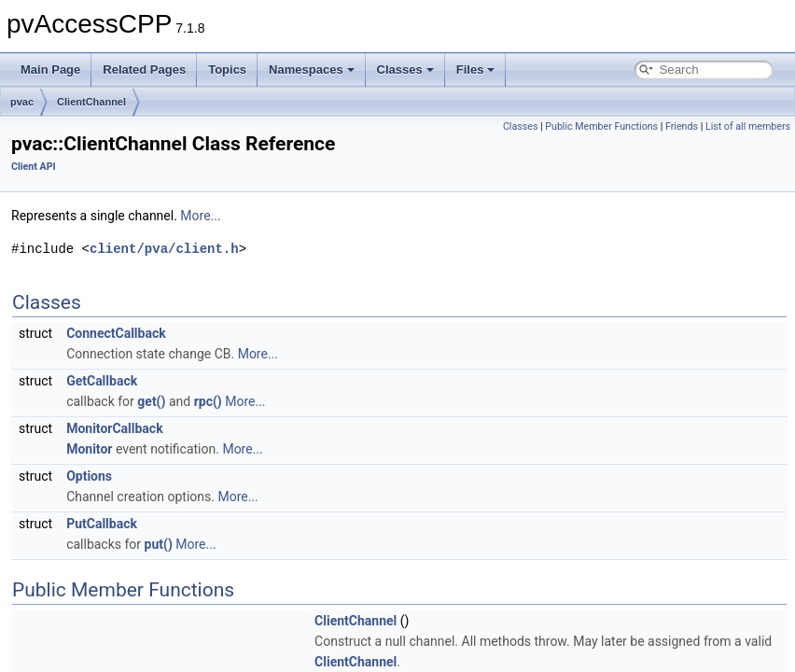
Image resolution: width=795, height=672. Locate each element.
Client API (34, 167)
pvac (22, 102)
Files (476, 70)
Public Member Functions (601, 126)
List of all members (748, 126)
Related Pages (144, 70)
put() (159, 544)
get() (151, 401)
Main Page (50, 70)
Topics (227, 70)
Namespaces (312, 70)
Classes (405, 70)
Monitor (89, 449)
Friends (682, 126)
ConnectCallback (116, 333)
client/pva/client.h (164, 249)
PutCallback (102, 524)
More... (200, 216)
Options (89, 476)
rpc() (208, 401)
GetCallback (102, 381)
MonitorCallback (115, 428)
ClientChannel (91, 102)
